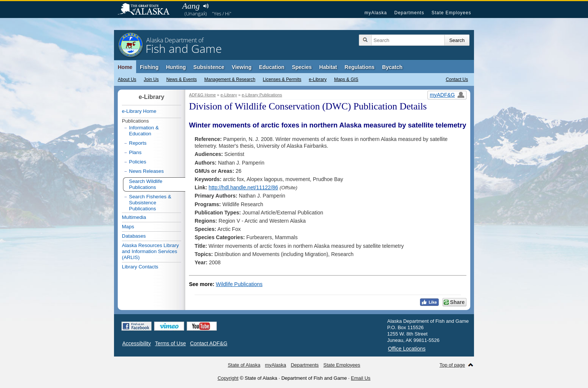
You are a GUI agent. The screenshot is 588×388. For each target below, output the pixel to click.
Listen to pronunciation (206, 6)
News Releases (146, 171)
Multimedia (134, 217)
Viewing (242, 67)
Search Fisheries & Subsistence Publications (150, 203)
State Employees (451, 13)
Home (125, 67)
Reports (138, 143)
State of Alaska (147, 10)
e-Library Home (139, 111)
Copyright (228, 378)
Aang (191, 6)
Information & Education (144, 131)
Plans (135, 152)
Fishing (149, 67)
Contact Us (457, 79)
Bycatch (392, 67)
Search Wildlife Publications (146, 184)
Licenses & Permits (282, 79)
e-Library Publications (262, 95)
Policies (138, 162)
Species (302, 67)
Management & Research (230, 79)
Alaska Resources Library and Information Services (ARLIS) (150, 251)
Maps (128, 227)
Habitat (328, 67)
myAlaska (376, 13)
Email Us (361, 378)
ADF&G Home (202, 95)
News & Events (181, 79)
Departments (409, 13)
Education (272, 67)
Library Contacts (140, 267)
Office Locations (407, 349)
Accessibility (136, 343)
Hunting (176, 67)
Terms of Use (170, 343)
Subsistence (209, 67)
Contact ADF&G (209, 343)
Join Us (151, 79)
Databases (134, 236)
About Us (127, 79)
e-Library (318, 79)
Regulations (360, 67)
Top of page (452, 365)
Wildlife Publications (239, 284)
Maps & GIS (346, 79)
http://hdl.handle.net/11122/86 (243, 187)
